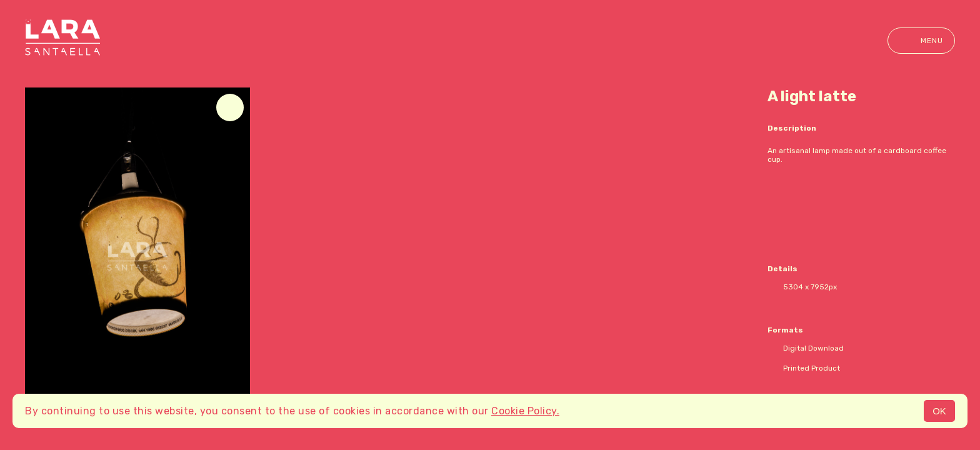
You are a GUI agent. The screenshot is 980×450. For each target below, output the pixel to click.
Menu (921, 41)
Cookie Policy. (525, 411)
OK (939, 411)
